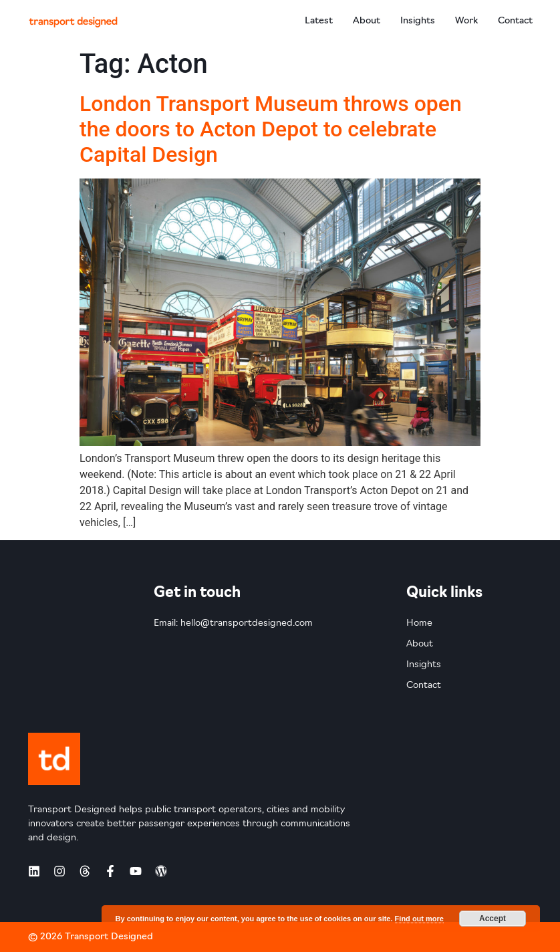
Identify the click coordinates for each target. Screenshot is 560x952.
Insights (418, 21)
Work (466, 21)
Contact (515, 21)
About (367, 21)
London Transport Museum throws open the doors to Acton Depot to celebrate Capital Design (271, 129)
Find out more (419, 919)
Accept (493, 919)
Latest (319, 21)
